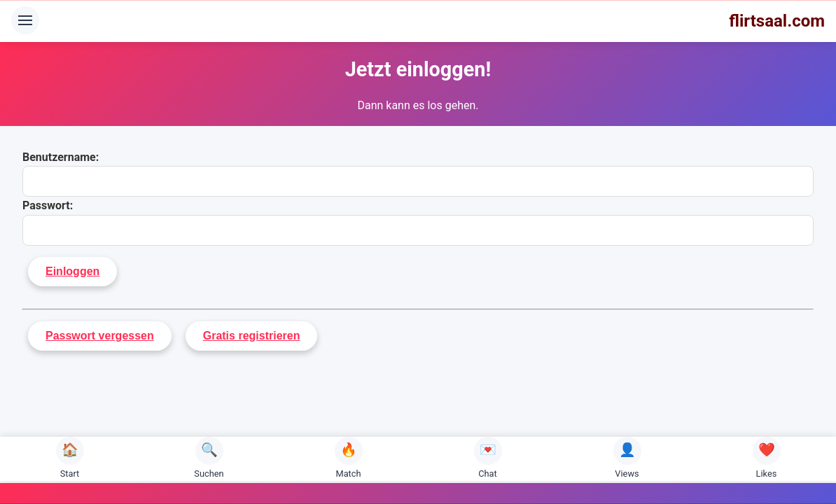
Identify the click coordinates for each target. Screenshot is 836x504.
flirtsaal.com (777, 21)
